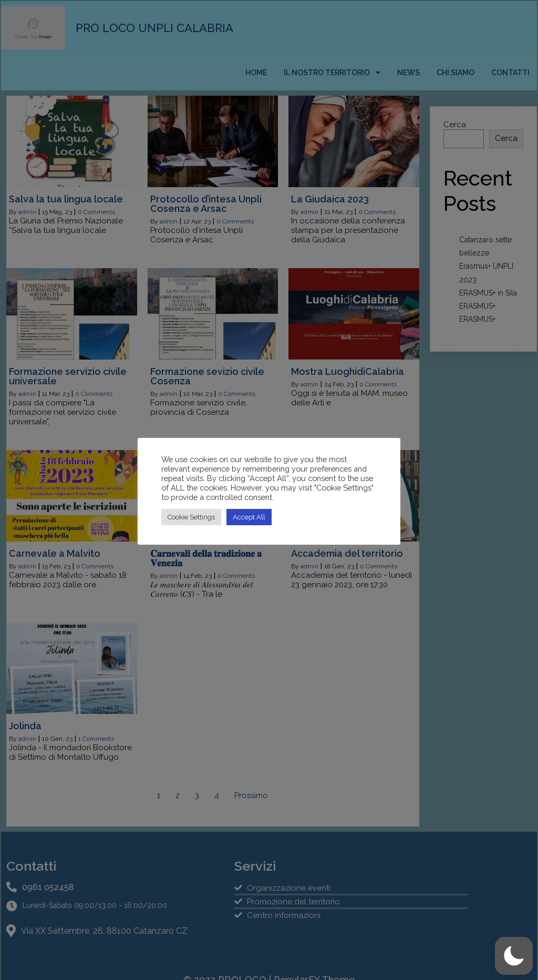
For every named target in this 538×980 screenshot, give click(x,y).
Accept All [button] (249, 517)
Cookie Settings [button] (191, 517)
